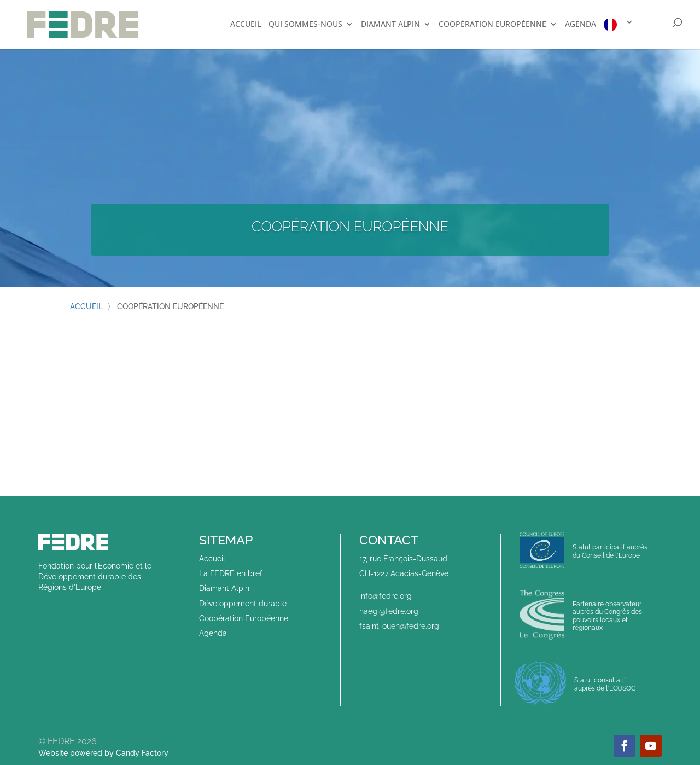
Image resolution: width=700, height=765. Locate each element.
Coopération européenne (492, 25)
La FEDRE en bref (231, 573)
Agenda (581, 25)
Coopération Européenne (244, 618)
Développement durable (243, 604)
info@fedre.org (386, 596)
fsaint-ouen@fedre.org (399, 626)
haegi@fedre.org (389, 611)
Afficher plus (350, 429)
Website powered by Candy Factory (103, 753)
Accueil (246, 25)
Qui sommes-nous (305, 25)
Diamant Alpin (390, 25)
